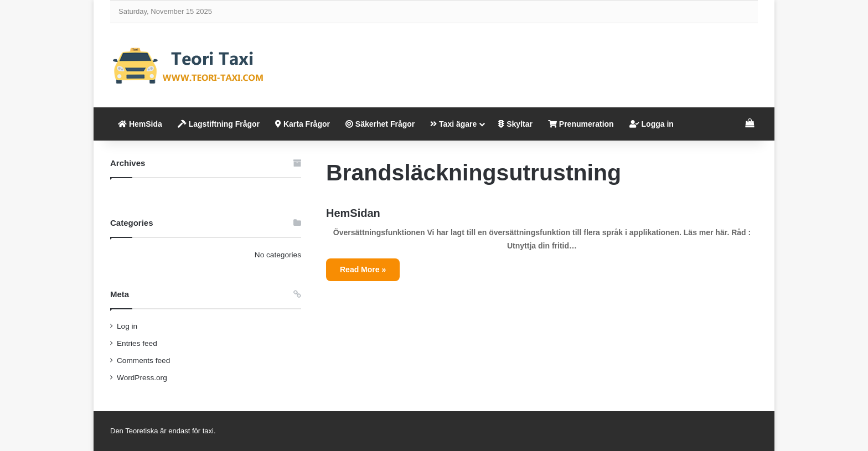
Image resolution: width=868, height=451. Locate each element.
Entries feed (137, 343)
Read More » (363, 269)
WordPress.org (142, 378)
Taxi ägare (453, 124)
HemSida (140, 124)
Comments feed (143, 361)
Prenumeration (581, 124)
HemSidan (353, 213)
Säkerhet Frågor (380, 124)
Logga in (652, 124)
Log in (127, 326)
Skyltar (515, 124)
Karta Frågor (303, 124)
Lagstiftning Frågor (219, 124)
